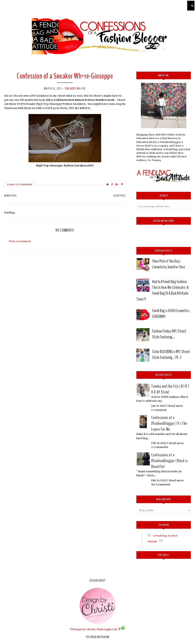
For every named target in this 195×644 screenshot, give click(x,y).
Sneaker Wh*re (75, 88)
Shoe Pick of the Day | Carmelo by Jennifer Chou (168, 264)
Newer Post (10, 196)
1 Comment (159, 410)
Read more (176, 406)
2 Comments (160, 447)
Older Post (119, 196)
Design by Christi (84, 629)
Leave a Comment (20, 184)
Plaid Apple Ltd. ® (109, 629)
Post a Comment (20, 241)
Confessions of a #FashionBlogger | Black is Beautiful (169, 461)
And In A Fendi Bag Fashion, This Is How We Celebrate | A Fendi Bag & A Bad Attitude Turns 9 (162, 290)
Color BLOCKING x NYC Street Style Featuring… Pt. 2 (171, 354)
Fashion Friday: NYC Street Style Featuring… (169, 334)
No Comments (161, 484)
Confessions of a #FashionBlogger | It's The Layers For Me (169, 423)
